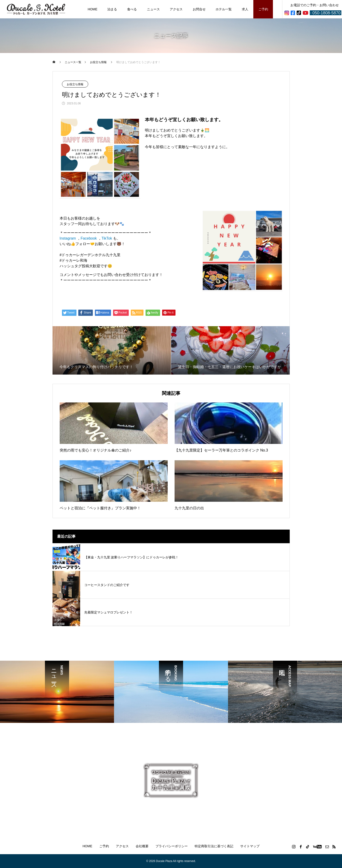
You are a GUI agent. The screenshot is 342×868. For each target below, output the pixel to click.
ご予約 (263, 9)
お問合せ (199, 9)
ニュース (153, 9)
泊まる (112, 9)
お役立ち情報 (75, 84)
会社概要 (142, 846)
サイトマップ (250, 846)
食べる (132, 9)
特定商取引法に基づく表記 (214, 846)
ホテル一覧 (224, 9)
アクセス (176, 9)
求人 (245, 9)
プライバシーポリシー (172, 846)
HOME (93, 9)
